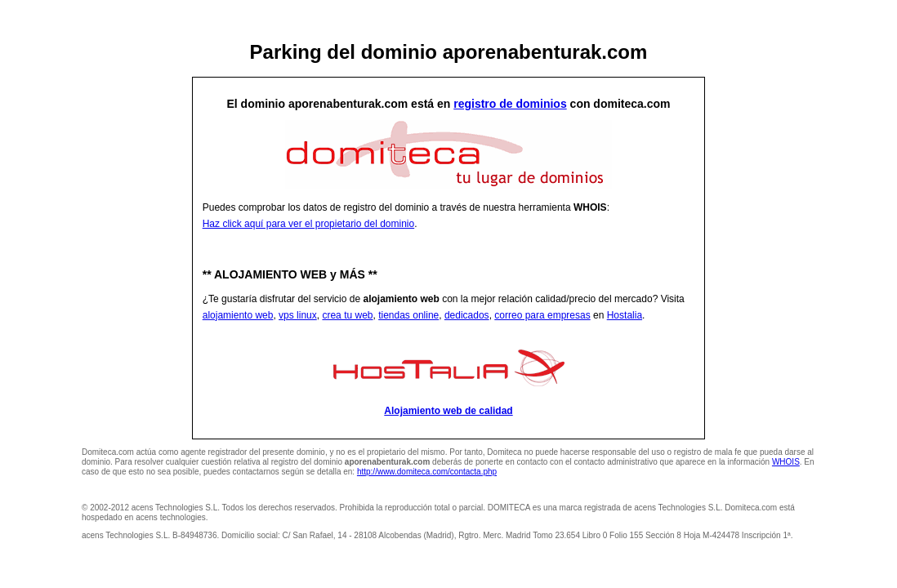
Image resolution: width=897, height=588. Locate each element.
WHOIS (786, 462)
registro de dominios (510, 104)
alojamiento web (238, 315)
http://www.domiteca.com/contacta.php (427, 472)
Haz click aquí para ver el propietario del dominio (308, 224)
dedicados (467, 315)
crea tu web (347, 315)
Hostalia (625, 315)
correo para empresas (542, 315)
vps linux (298, 315)
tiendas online (408, 315)
